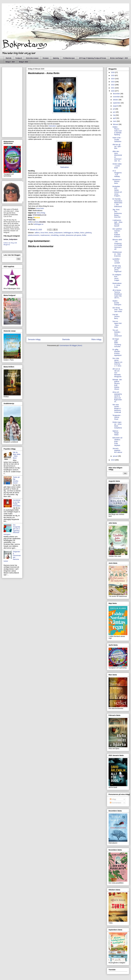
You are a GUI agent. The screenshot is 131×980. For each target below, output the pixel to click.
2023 (113, 82)
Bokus (37, 222)
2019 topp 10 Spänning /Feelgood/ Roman (93, 58)
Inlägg (113, 799)
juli (114, 109)
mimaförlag (55, 235)
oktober (116, 100)
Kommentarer (116, 803)
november (117, 97)
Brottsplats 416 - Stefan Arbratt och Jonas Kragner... (117, 191)
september (117, 103)
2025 (113, 75)
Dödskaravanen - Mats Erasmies (117, 254)
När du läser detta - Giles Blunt (17, 455)
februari (116, 124)
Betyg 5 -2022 (24, 62)
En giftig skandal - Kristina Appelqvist (117, 352)
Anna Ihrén (40, 208)
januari (115, 456)
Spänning (56, 58)
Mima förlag (41, 213)
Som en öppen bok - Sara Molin (117, 324)
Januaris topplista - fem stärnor (117, 450)
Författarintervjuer (69, 58)
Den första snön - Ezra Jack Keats (117, 310)
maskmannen (45, 235)
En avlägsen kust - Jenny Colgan (117, 277)
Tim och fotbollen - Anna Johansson (117, 333)
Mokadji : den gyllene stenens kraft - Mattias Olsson (117, 384)
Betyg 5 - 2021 (10, 62)
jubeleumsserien (34, 235)
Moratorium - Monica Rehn (117, 181)
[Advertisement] (65, 317)
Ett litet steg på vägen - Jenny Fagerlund (117, 269)
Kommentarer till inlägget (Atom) (71, 345)
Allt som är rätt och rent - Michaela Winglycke (117, 373)
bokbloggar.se (38, 224)
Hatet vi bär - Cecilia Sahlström (117, 140)
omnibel (62, 235)
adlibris (37, 233)
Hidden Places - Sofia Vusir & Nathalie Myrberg (117, 131)
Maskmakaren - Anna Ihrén (117, 285)
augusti (116, 106)
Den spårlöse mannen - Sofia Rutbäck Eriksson (117, 233)
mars (115, 121)
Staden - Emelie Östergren (117, 303)
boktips (77, 233)
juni (114, 112)
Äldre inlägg (96, 339)
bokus (82, 233)
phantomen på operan (73, 235)
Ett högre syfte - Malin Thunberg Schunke (117, 343)
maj (114, 115)
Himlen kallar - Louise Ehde (117, 166)
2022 (113, 85)
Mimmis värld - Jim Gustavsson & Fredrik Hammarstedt (117, 244)
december (117, 94)
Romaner (46, 58)
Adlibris (31, 222)
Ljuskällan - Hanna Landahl (117, 261)
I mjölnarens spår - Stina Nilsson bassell (117, 223)
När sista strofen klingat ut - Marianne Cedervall (117, 408)
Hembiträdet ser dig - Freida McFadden (17, 503)
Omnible (43, 222)
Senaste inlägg (34, 339)
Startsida (8, 58)
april (115, 118)
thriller (84, 235)
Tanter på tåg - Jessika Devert (16, 480)
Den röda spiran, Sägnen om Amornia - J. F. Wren (117, 362)
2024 (113, 79)
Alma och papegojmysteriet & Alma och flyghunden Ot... (117, 397)
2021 (113, 88)
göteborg (88, 233)
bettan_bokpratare (10, 239)
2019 (113, 460)
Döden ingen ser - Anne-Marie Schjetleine (117, 425)
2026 (113, 72)
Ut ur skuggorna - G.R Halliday (117, 174)
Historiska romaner (32, 58)
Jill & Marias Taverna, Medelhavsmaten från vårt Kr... (117, 294)
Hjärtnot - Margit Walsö (116, 433)
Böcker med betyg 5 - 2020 (119, 58)
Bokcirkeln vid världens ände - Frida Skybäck (117, 442)
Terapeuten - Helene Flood (117, 417)
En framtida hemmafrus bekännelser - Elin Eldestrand (117, 203)
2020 (113, 91)
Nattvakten (52, 126)
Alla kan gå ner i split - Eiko (117, 146)
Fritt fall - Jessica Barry (116, 317)
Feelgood (19, 58)
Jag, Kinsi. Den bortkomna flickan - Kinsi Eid (117, 213)
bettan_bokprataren (56, 233)
